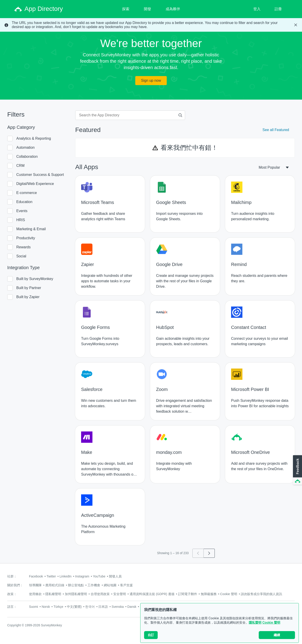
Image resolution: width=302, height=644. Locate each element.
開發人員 (115, 576)
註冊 (278, 9)
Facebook (36, 576)
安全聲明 (120, 594)
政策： (12, 594)
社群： (12, 576)
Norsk (46, 607)
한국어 (90, 607)
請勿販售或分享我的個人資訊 (261, 594)
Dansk (132, 607)
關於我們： (15, 585)
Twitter (51, 576)
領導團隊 (35, 585)
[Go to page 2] (209, 553)
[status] (151, 25)
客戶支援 (126, 585)
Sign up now (151, 80)
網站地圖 (110, 585)
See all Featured (276, 130)
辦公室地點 (76, 585)
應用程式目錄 (55, 585)
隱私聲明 (255, 622)
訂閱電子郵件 (188, 594)
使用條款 (35, 594)
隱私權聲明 (53, 594)
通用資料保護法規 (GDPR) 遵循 (152, 594)
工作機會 (94, 585)
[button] (297, 470)
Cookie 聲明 (271, 622)
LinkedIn (66, 576)
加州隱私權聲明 (76, 594)
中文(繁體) (74, 607)
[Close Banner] (296, 25)
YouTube (99, 576)
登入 (257, 9)
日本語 (103, 607)
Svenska (118, 607)
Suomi (34, 607)
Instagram (82, 576)
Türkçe (58, 607)
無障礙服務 (209, 594)
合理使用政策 (100, 594)
